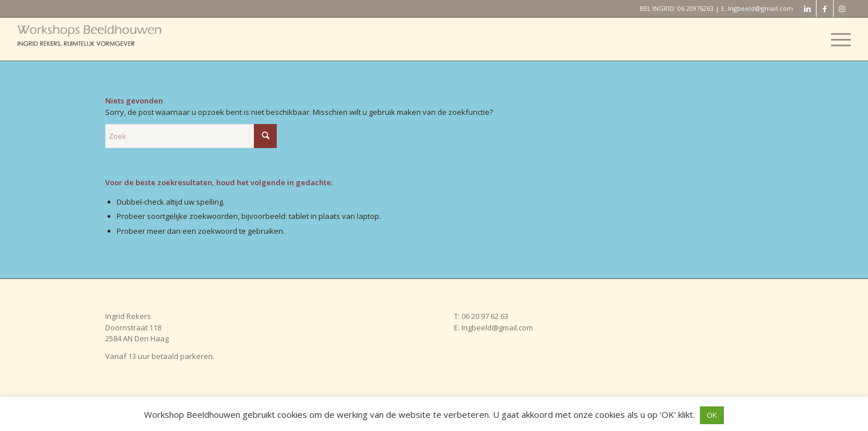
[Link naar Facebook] (825, 9)
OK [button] (712, 415)
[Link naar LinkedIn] (808, 9)
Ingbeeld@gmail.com (761, 8)
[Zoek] (191, 136)
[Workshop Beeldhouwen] (103, 39)
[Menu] (837, 39)
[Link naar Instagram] (842, 9)
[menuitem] (837, 39)
